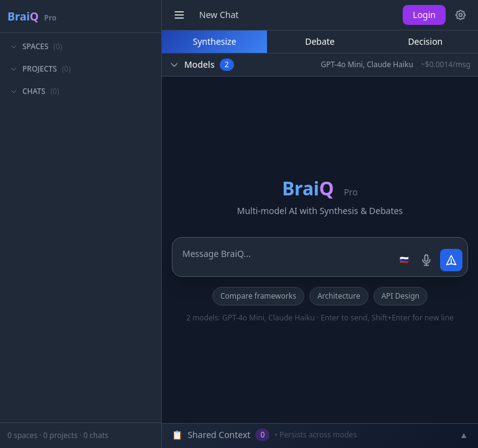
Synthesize (215, 41)
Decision (425, 41)
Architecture (339, 296)
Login (424, 15)
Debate (320, 41)
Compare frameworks (258, 296)
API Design (401, 296)
